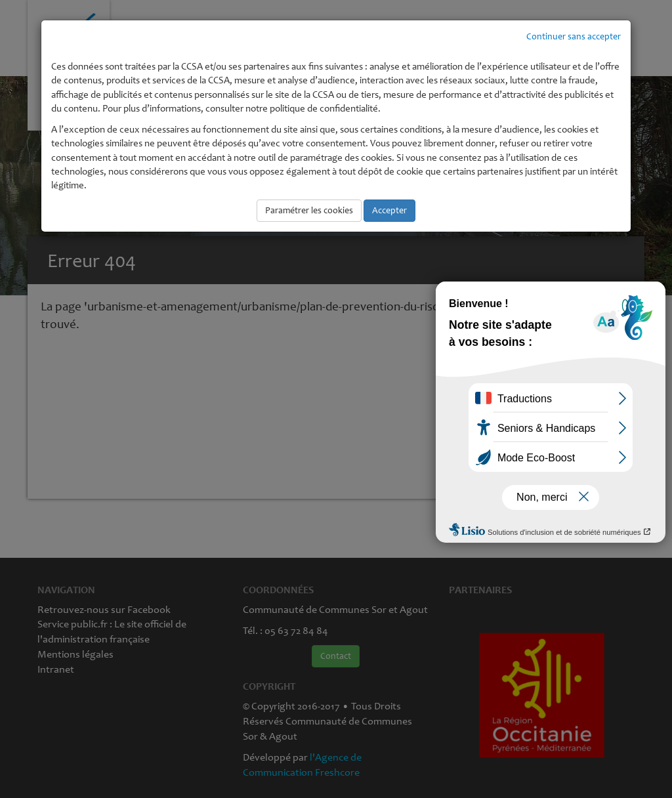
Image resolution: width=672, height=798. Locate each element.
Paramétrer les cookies (309, 210)
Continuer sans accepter (574, 36)
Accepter (389, 210)
